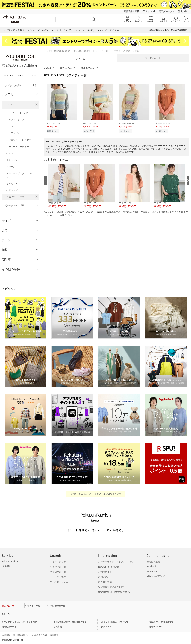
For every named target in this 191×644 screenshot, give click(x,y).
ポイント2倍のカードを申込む (115, 622)
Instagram (152, 571)
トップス (10, 105)
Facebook (151, 567)
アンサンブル (13, 167)
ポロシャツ (12, 160)
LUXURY (6, 566)
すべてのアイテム (59, 582)
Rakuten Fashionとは (109, 567)
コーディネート (153, 58)
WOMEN (8, 75)
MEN (21, 75)
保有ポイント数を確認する (161, 622)
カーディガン (13, 133)
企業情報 (6, 635)
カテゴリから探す (59, 572)
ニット (10, 126)
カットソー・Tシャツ (17, 113)
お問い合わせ (105, 577)
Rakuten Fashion (62, 51)
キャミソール (13, 184)
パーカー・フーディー (18, 147)
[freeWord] (21, 86)
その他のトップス (15, 197)
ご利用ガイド (105, 572)
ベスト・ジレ (13, 153)
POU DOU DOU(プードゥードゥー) (90, 51)
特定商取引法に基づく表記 (112, 587)
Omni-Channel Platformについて (115, 592)
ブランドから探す (59, 562)
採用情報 (54, 635)
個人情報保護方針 (21, 635)
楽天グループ (165, 11)
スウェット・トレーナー (19, 140)
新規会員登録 (153, 562)
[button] (64, 186)
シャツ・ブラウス (15, 120)
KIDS (33, 75)
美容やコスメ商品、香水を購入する (70, 622)
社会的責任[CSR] (40, 635)
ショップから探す (59, 567)
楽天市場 (183, 11)
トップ (47, 51)
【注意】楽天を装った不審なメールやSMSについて (96, 494)
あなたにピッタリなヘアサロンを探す (19, 622)
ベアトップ (12, 190)
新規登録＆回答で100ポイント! (139, 11)
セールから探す (58, 577)
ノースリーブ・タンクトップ (20, 175)
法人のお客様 (105, 582)
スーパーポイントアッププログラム (116, 562)
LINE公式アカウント (157, 576)
